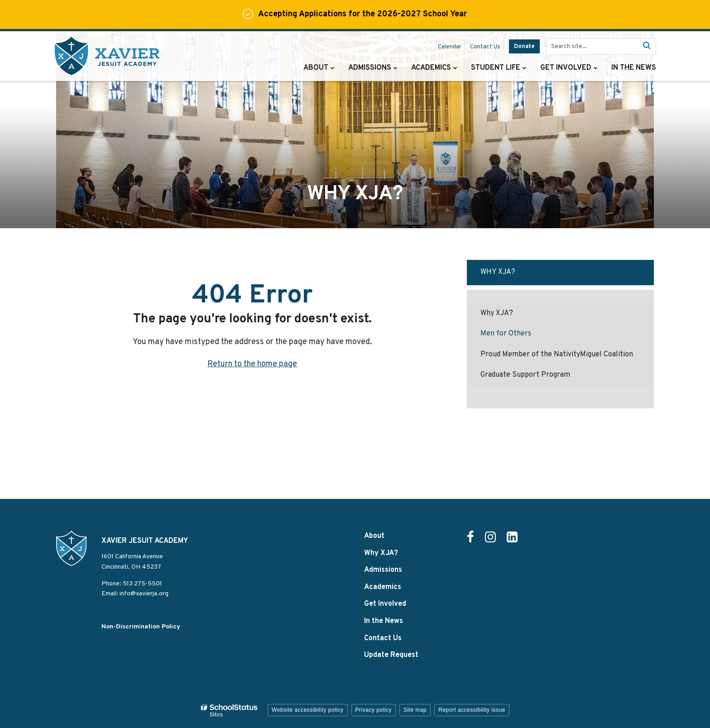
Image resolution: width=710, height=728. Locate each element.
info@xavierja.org (144, 594)
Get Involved (385, 604)
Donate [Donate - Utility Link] (524, 47)
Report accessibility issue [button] (472, 710)
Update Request (391, 655)
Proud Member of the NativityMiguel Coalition (557, 354)
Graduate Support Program (525, 375)
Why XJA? (498, 272)
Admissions (383, 570)
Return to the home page (252, 364)
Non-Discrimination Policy (141, 627)
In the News (384, 621)
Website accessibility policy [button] (308, 710)
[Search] (647, 47)
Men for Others (506, 334)
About (374, 536)
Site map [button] (415, 710)
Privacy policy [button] (374, 710)
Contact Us (485, 47)
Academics (383, 587)
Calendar (450, 47)
